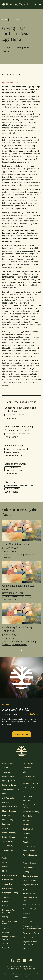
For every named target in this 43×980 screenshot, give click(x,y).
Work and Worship (30, 846)
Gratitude (6, 928)
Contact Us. (23, 976)
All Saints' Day (8, 846)
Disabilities (6, 906)
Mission (26, 772)
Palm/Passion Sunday (10, 807)
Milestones (27, 768)
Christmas (30, 642)
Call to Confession (29, 880)
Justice (5, 943)
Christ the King (8, 850)
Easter (18, 48)
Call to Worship (28, 867)
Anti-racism (8, 555)
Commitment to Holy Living (30, 899)
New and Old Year (30, 787)
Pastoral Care (28, 796)
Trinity (25, 838)
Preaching (26, 800)
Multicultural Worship (31, 783)
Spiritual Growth (12, 489)
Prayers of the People (31, 933)
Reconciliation (31, 555)
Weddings (26, 842)
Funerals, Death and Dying (10, 922)
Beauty (5, 867)
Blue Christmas (18, 642)
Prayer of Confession (31, 885)
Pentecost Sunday (9, 833)
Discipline (24, 486)
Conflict (19, 555)
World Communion (30, 851)
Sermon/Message (29, 913)
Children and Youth (9, 875)
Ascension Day (8, 828)
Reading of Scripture (30, 909)
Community (15, 468)
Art (7, 468)
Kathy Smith (13, 75)
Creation (5, 897)
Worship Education (30, 855)
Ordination (27, 792)
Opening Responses (30, 876)
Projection (10, 449)
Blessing (5, 871)
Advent (6, 642)
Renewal (7, 644)
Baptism (7, 597)
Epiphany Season (9, 781)
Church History (8, 884)
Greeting (26, 872)
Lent (27, 48)
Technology (10, 415)
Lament (26, 889)
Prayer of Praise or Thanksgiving (30, 943)
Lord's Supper (28, 937)
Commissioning (8, 888)
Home (5, 20)
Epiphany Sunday (9, 776)
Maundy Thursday (9, 811)
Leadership (6, 948)
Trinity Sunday (8, 841)
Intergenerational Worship (9, 938)
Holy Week (6, 802)
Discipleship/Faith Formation (9, 911)
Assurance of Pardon (31, 893)
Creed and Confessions (31, 922)
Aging (5, 862)
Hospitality (6, 932)
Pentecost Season (9, 837)
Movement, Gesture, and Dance (30, 778)
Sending (26, 948)
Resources (14, 20)
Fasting (5, 917)
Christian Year (11, 486)
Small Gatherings (29, 829)
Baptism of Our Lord (10, 785)
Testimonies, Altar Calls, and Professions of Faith (32, 927)
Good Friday (7, 815)
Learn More (14, 418)
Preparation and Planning (29, 806)
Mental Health (28, 763)
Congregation (18, 597)
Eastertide (6, 824)
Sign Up (22, 734)
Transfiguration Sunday (11, 789)
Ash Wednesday (8, 798)
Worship (8, 51)
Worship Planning (24, 434)
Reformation (27, 820)
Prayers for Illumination (31, 904)
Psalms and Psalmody (31, 812)
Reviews (26, 825)
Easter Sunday (8, 820)
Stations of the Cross (14, 470)
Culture (8, 48)
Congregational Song (10, 893)
